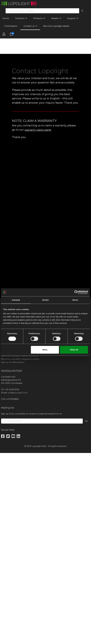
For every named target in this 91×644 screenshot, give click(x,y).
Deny (45, 350)
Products (38, 18)
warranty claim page (38, 130)
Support (71, 18)
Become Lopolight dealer (56, 26)
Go (86, 421)
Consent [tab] (16, 300)
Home (6, 18)
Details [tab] (45, 300)
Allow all (74, 350)
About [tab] (75, 300)
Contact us (29, 26)
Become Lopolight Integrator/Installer (20, 359)
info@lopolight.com (18, 393)
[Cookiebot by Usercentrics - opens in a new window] (76, 292)
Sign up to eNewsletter (13, 362)
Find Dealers (11, 26)
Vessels (55, 18)
